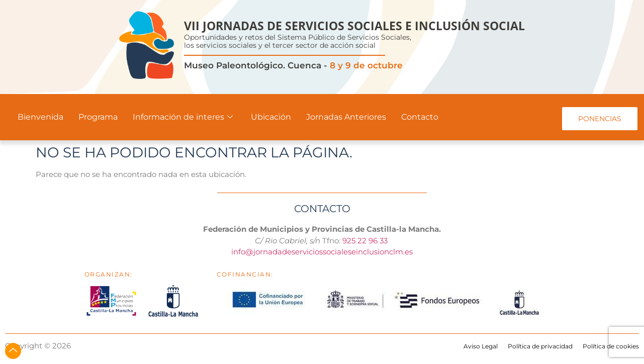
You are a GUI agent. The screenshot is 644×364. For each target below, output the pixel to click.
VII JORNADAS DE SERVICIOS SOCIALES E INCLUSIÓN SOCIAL (354, 26)
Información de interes (183, 117)
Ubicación (271, 117)
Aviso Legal (481, 346)
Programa (98, 117)
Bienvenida (40, 117)
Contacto (420, 117)
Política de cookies (611, 346)
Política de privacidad (540, 346)
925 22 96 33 (366, 241)
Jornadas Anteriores (346, 117)
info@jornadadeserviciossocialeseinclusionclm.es (322, 252)
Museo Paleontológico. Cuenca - (293, 65)
